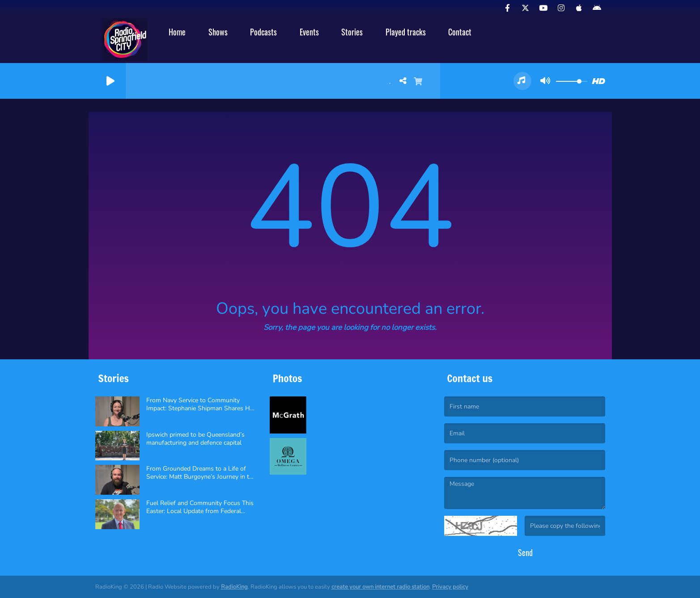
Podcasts (263, 32)
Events (309, 32)
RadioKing (234, 587)
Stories (352, 32)
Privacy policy (450, 587)
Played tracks (406, 32)
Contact (460, 32)
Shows (218, 32)
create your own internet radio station (380, 587)
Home (177, 32)
